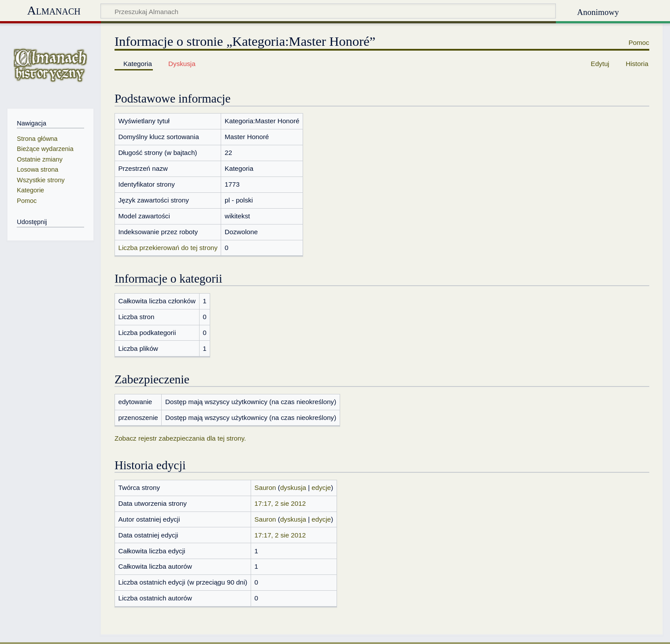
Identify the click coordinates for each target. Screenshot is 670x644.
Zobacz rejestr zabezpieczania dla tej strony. (180, 438)
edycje (321, 488)
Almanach (54, 10)
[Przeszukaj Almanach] (328, 11)
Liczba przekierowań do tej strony (168, 248)
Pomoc (639, 42)
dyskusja (293, 488)
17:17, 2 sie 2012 (280, 503)
